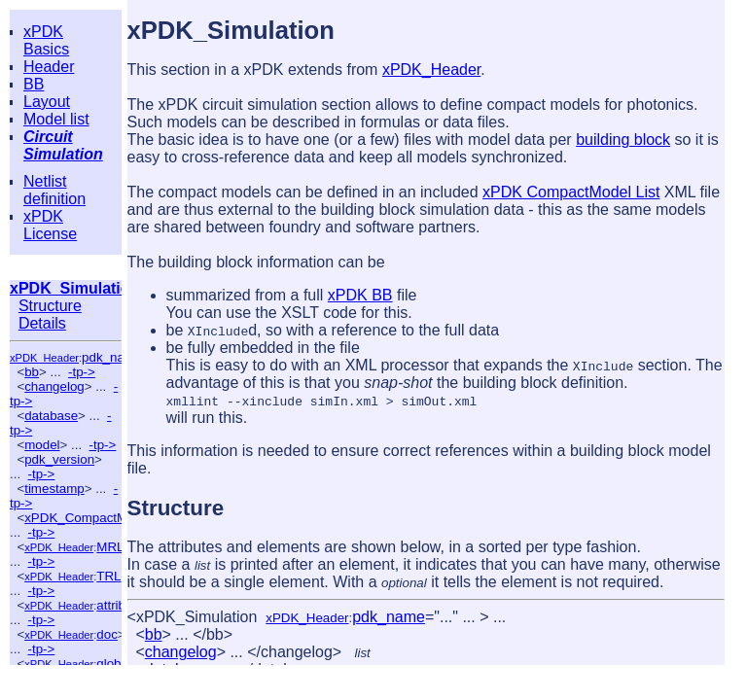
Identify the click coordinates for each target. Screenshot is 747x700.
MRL (110, 547)
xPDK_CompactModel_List (102, 518)
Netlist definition (54, 190)
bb (32, 372)
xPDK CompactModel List (571, 192)
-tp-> (82, 372)
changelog (54, 386)
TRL (108, 576)
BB (34, 84)
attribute (120, 605)
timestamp (54, 489)
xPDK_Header (44, 358)
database (51, 416)
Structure (50, 306)
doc (107, 634)
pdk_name (112, 357)
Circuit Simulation (63, 145)
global (114, 664)
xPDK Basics (46, 40)
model (42, 445)
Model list (56, 119)
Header (49, 67)
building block (623, 140)
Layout (47, 102)
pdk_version (59, 459)
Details (42, 323)
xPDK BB (360, 295)
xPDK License (50, 225)
